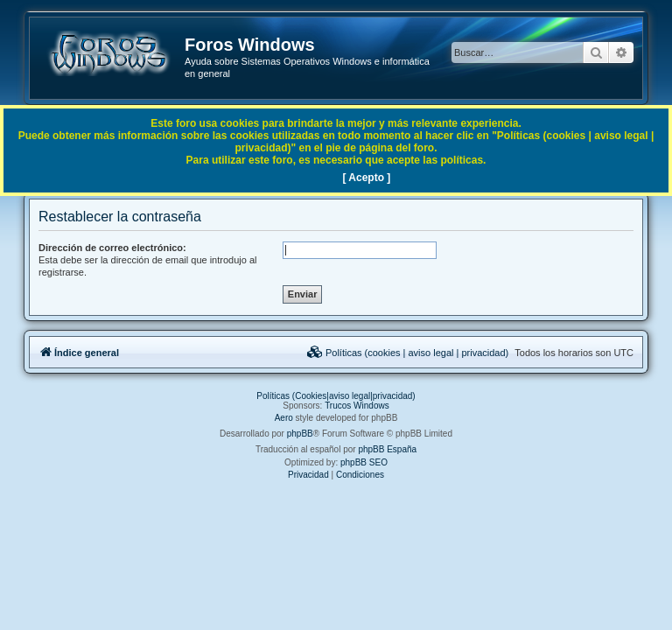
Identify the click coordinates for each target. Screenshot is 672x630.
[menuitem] (408, 353)
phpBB (300, 434)
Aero (284, 418)
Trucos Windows (357, 406)
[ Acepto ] (366, 178)
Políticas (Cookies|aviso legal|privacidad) (336, 396)
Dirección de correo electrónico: (112, 248)
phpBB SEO (364, 462)
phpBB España (387, 449)
